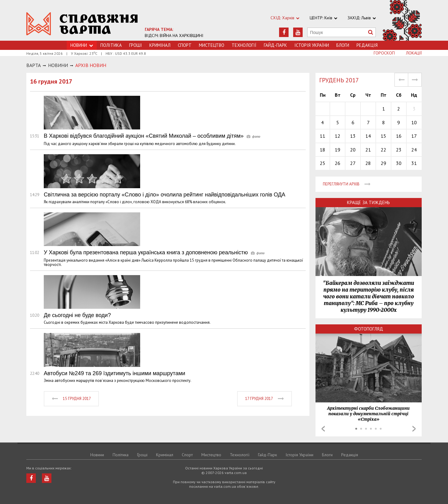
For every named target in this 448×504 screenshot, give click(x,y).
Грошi (136, 45)
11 (323, 136)
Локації (414, 53)
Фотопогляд (369, 329)
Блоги (343, 45)
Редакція (367, 45)
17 (414, 136)
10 (414, 122)
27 (353, 163)
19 (338, 150)
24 (414, 150)
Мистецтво (212, 45)
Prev (323, 429)
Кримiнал (160, 45)
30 (399, 163)
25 (323, 163)
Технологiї (244, 45)
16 (399, 136)
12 (338, 136)
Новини (97, 455)
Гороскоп (384, 53)
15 (383, 136)
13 (353, 136)
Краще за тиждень (368, 202)
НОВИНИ (58, 65)
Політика (111, 45)
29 (383, 163)
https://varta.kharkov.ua (82, 24)
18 (323, 150)
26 (338, 163)
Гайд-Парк (275, 45)
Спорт (185, 45)
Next (414, 429)
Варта (34, 65)
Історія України (312, 45)
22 (383, 150)
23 (399, 150)
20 (353, 150)
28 (368, 163)
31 (414, 163)
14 (368, 136)
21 (368, 150)
